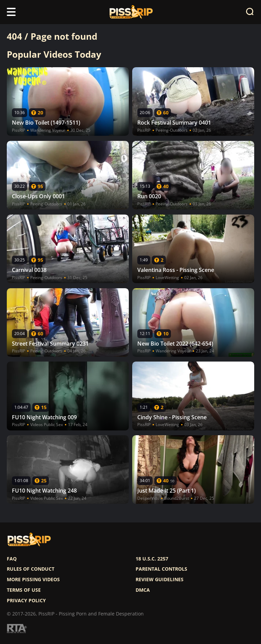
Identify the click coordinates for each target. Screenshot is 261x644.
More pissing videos (33, 579)
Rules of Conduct (31, 569)
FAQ (12, 559)
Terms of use (24, 590)
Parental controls (161, 569)
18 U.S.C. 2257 (152, 559)
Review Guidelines (160, 579)
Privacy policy (26, 601)
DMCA (143, 590)
